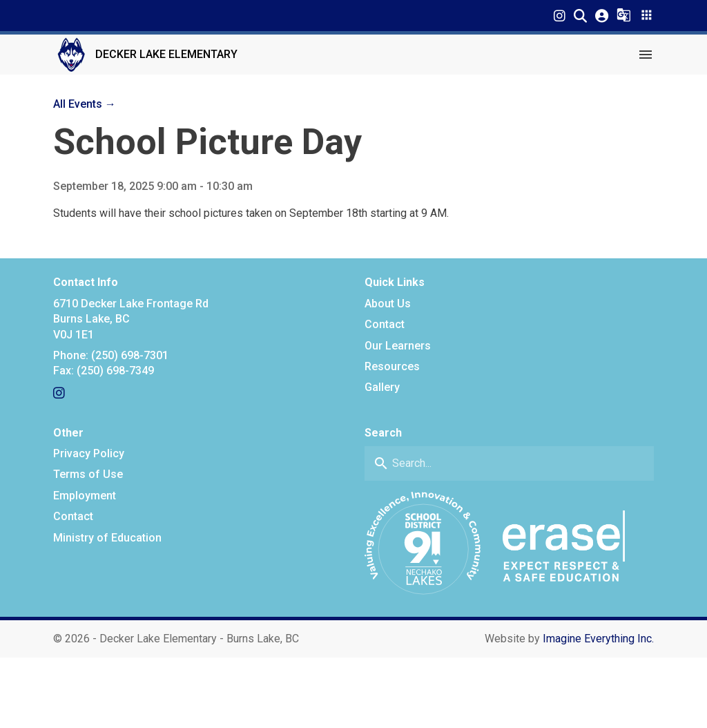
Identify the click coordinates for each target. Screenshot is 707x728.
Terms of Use (88, 474)
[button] (580, 16)
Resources (392, 366)
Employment (85, 496)
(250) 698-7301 (130, 355)
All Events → (85, 104)
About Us (388, 304)
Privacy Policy (89, 453)
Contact (385, 324)
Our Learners (398, 346)
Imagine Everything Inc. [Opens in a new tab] (598, 639)
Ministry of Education (107, 538)
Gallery (382, 387)
